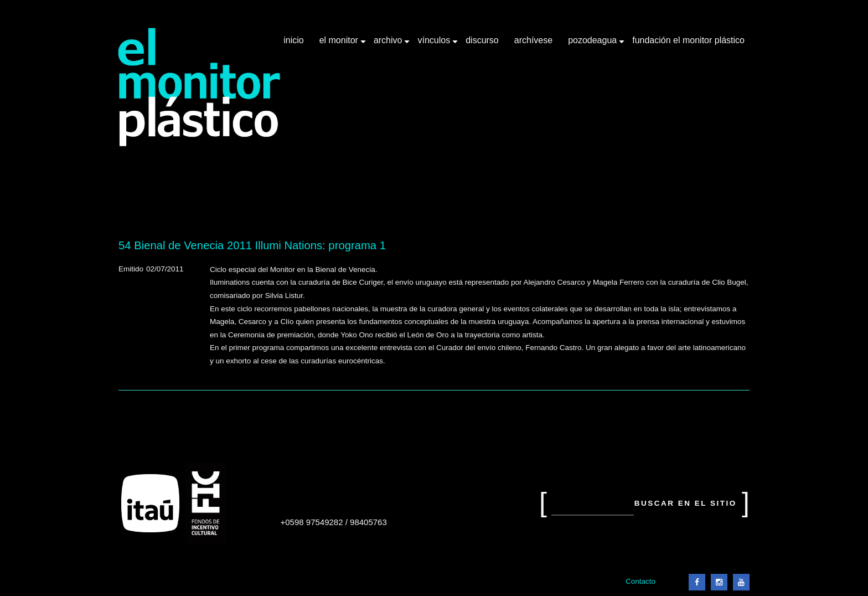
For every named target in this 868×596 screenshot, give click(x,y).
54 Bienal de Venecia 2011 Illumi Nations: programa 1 (252, 245)
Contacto (640, 581)
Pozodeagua (593, 44)
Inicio (293, 40)
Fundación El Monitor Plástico (688, 40)
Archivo (389, 44)
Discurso (482, 40)
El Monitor (340, 44)
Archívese (533, 40)
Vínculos (435, 44)
